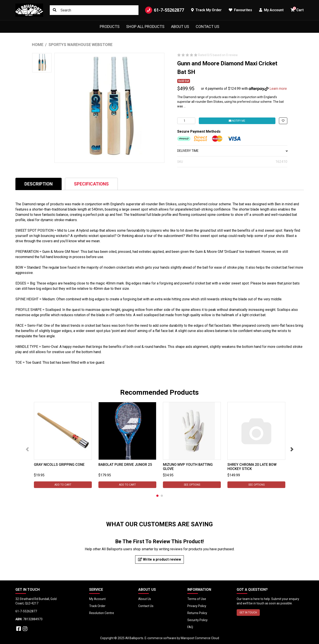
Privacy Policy (197, 606)
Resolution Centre (102, 613)
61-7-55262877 (165, 10)
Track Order (97, 606)
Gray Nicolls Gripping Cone (59, 465)
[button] (283, 121)
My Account (97, 599)
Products (110, 27)
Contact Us (207, 27)
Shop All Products (145, 27)
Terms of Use (197, 599)
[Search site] (55, 10)
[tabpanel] (63, 445)
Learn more (278, 89)
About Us (180, 27)
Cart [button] (297, 9)
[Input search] (94, 10)
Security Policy (197, 620)
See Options (192, 485)
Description (39, 184)
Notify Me (237, 121)
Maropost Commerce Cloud (200, 638)
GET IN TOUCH (248, 613)
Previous (27, 449)
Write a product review (159, 559)
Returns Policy (197, 613)
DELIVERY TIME (232, 151)
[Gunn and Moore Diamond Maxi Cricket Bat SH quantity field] (186, 121)
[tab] (39, 184)
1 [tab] (157, 496)
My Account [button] (271, 10)
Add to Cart (63, 485)
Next (292, 449)
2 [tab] (162, 496)
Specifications (91, 184)
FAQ (190, 627)
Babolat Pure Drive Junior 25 (125, 465)
